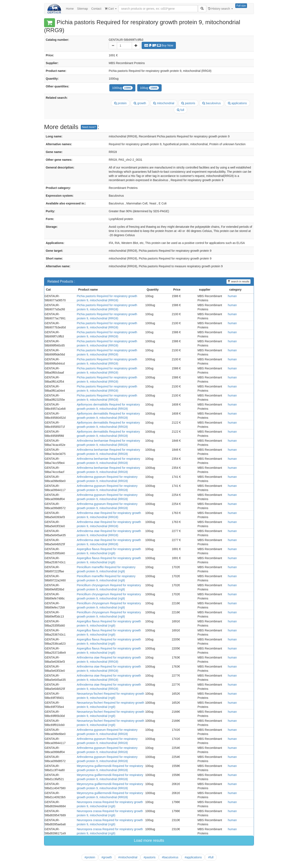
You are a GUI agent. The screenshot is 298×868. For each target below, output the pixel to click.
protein (120, 103)
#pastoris (150, 857)
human (232, 296)
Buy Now (159, 45)
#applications (193, 857)
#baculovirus (170, 857)
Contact (96, 9)
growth (140, 103)
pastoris (188, 103)
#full (211, 857)
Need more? (89, 127)
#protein (90, 857)
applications (237, 103)
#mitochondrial (128, 857)
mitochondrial (164, 103)
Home (70, 9)
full (181, 110)
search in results (239, 282)
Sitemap (82, 9)
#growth (107, 857)
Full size (241, 6)
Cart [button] (111, 9)
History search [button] (220, 9)
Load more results (149, 840)
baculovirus (212, 103)
